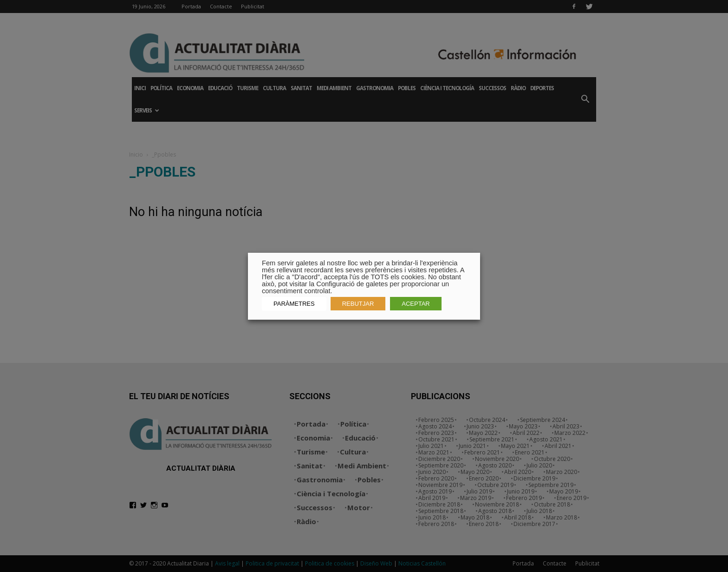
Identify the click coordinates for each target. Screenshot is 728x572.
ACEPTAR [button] (416, 304)
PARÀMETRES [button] (294, 304)
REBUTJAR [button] (358, 304)
